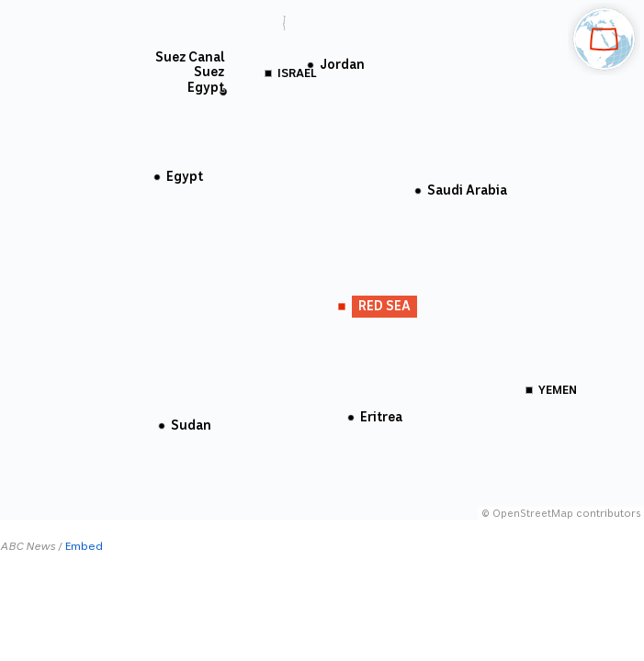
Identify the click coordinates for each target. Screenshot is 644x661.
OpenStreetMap (533, 514)
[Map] (322, 260)
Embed (84, 546)
